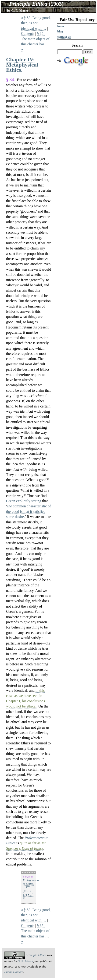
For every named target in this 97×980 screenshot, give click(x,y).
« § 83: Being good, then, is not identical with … (36, 23)
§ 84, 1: (28, 877)
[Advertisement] (77, 142)
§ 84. (11, 80)
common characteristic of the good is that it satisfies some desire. (28, 511)
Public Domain (14, 972)
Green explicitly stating (24, 501)
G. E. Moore (20, 11)
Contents (28, 34)
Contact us (64, 37)
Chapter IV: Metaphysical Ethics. (22, 65)
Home (61, 26)
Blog (60, 31)
